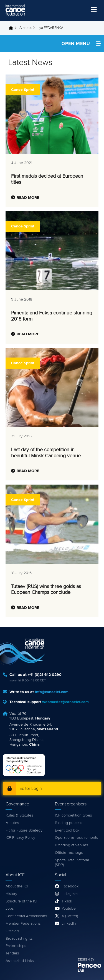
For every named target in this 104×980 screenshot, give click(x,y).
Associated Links (20, 961)
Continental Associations (26, 916)
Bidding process (69, 823)
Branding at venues (71, 845)
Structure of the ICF (22, 901)
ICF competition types (73, 815)
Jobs (10, 909)
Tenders (12, 953)
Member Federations (23, 924)
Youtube (69, 909)
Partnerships (16, 946)
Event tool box (67, 830)
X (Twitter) (70, 916)
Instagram (70, 894)
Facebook (70, 886)
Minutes (12, 823)
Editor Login (31, 788)
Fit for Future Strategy (24, 830)
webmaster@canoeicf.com (65, 702)
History (11, 894)
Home (12, 28)
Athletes (26, 28)
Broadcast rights (19, 939)
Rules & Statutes (19, 815)
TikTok (67, 901)
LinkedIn (69, 924)
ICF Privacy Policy (20, 838)
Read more (28, 198)
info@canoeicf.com (52, 692)
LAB (81, 971)
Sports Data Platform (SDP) (72, 863)
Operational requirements (76, 838)
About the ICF (17, 886)
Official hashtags (69, 853)
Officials (12, 931)
